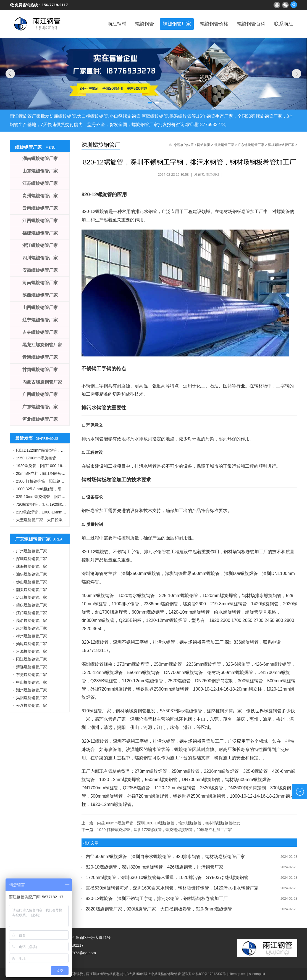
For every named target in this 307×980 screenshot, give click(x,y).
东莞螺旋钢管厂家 (32, 675)
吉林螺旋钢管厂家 (40, 332)
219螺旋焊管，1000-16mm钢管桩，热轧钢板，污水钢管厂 (66, 512)
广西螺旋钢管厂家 (40, 394)
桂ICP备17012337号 (211, 974)
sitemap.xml (238, 974)
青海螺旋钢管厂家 (40, 357)
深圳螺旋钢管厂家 (281, 145)
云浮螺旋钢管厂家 (32, 705)
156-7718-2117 (55, 5)
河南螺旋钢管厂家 (40, 283)
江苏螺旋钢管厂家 (40, 183)
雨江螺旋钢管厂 (37, 24)
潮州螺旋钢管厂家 (32, 690)
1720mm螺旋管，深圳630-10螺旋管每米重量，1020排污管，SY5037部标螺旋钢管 (167, 878)
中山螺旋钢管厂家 (32, 682)
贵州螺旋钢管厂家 (40, 196)
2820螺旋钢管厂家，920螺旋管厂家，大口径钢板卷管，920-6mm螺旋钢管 (159, 909)
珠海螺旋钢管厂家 (32, 566)
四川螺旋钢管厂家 (40, 258)
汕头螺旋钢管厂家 (32, 574)
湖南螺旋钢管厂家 (40, 159)
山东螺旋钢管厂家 (40, 171)
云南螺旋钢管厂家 (40, 208)
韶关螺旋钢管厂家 (32, 590)
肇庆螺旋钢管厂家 (32, 605)
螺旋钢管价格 (205, 24)
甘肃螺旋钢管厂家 (40, 370)
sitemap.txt (257, 974)
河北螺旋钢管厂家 (40, 419)
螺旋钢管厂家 (164, 24)
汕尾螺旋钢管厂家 (32, 644)
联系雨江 (282, 24)
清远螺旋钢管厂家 (32, 667)
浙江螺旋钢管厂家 (40, 245)
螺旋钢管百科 (246, 24)
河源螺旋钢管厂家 (32, 651)
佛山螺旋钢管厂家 (32, 582)
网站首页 (204, 145)
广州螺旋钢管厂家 (32, 551)
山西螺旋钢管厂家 (40, 307)
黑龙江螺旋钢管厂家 (42, 345)
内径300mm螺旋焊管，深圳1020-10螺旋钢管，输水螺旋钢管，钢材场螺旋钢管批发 (169, 823)
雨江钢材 (97, 24)
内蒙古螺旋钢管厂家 (42, 382)
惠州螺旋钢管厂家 (32, 628)
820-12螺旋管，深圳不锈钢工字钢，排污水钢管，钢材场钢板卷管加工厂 (157, 898)
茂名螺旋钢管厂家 (32, 621)
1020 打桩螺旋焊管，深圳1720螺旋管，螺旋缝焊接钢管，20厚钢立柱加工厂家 (164, 830)
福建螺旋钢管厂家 (40, 233)
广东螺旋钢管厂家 (251, 145)
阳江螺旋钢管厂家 (32, 659)
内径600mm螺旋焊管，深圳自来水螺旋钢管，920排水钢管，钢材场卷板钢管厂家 (165, 857)
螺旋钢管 (128, 24)
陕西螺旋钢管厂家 (40, 295)
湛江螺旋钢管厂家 (32, 597)
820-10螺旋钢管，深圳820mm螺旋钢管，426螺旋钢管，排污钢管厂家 (154, 867)
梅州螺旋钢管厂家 (32, 636)
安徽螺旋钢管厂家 (40, 270)
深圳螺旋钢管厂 (101, 145)
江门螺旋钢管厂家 (32, 613)
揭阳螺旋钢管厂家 (32, 698)
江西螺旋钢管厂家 (40, 221)
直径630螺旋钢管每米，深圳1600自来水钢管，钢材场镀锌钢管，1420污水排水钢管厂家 (172, 888)
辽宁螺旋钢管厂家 (40, 320)
